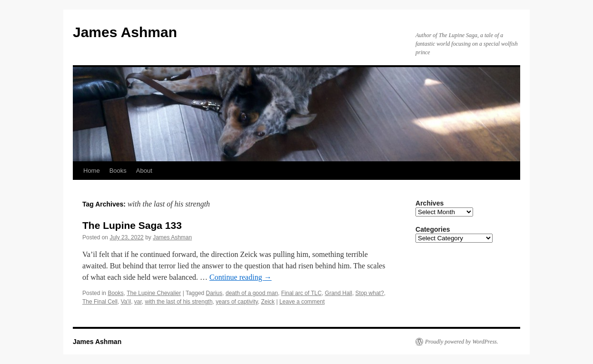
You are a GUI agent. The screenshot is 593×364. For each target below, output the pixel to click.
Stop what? (370, 293)
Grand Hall (339, 293)
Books (118, 171)
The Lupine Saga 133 (132, 225)
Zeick (268, 302)
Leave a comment (302, 302)
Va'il (126, 302)
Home (92, 171)
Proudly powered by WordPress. (462, 342)
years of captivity (237, 302)
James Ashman (125, 32)
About (144, 171)
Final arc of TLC (301, 293)
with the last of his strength (178, 302)
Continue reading (241, 277)
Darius (214, 293)
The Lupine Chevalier (154, 293)
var (138, 302)
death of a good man (252, 293)
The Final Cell (100, 302)
